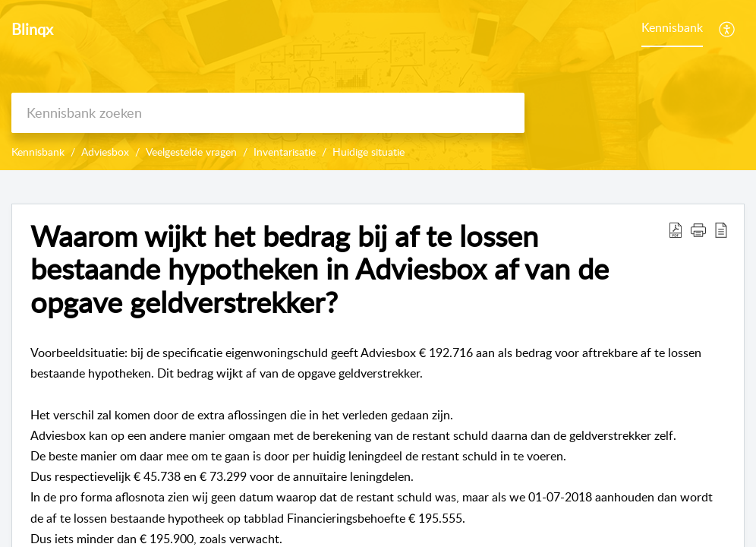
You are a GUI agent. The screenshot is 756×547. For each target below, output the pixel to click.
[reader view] (721, 229)
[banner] (378, 85)
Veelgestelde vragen (191, 152)
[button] (698, 229)
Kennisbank (672, 27)
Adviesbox (105, 152)
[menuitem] (728, 29)
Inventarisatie (285, 152)
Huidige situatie (369, 152)
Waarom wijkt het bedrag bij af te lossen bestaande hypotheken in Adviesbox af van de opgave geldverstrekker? (320, 269)
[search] (268, 113)
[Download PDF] (676, 229)
